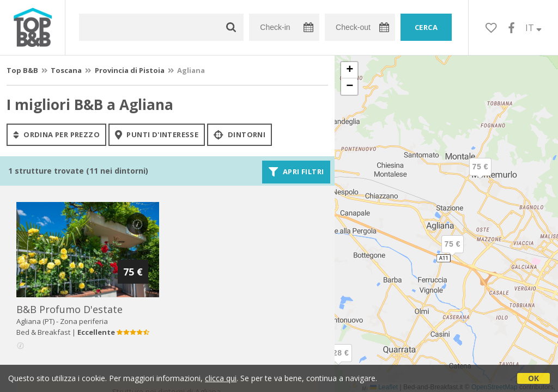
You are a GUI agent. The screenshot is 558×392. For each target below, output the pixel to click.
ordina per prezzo (56, 134)
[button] (338, 362)
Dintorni (239, 134)
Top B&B (22, 70)
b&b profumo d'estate (69, 309)
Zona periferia (84, 321)
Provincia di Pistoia (130, 70)
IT (533, 28)
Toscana (66, 70)
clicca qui (221, 378)
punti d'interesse (157, 134)
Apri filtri (296, 172)
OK (533, 378)
